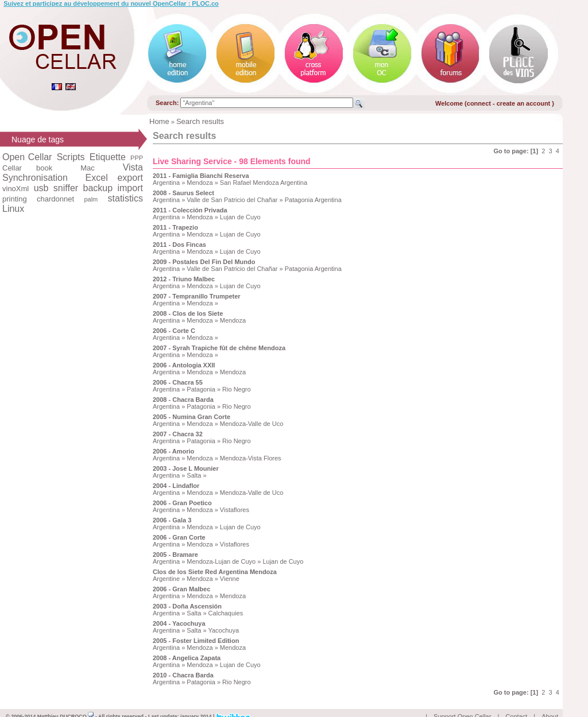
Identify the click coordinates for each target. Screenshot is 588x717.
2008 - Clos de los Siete (188, 313)
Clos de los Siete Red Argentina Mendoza (215, 572)
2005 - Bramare (175, 555)
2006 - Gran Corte (179, 537)
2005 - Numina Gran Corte (192, 417)
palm (91, 199)
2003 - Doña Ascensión (187, 606)
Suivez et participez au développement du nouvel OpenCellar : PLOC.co (111, 3)
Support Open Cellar (462, 703)
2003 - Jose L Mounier (186, 468)
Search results (200, 121)
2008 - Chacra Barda (183, 400)
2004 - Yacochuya (179, 623)
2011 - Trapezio (175, 227)
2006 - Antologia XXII (184, 365)
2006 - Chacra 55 (178, 382)
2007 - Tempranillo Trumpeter (197, 296)
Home (159, 121)
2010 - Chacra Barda (183, 675)
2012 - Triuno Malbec (184, 279)
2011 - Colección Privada (190, 210)
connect (479, 103)
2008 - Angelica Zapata (187, 658)
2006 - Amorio (173, 451)
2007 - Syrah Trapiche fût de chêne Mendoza (219, 348)
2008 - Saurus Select (183, 193)
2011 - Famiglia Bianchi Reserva (201, 176)
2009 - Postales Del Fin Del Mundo (204, 262)
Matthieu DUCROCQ (66, 703)
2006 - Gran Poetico (182, 503)
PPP (137, 158)
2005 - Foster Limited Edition (196, 641)
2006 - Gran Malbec (181, 589)
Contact (516, 703)
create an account (525, 103)
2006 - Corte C (174, 331)
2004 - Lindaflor (176, 486)
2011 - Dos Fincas (179, 245)
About (550, 703)
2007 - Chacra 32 (178, 434)
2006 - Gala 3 (172, 520)
